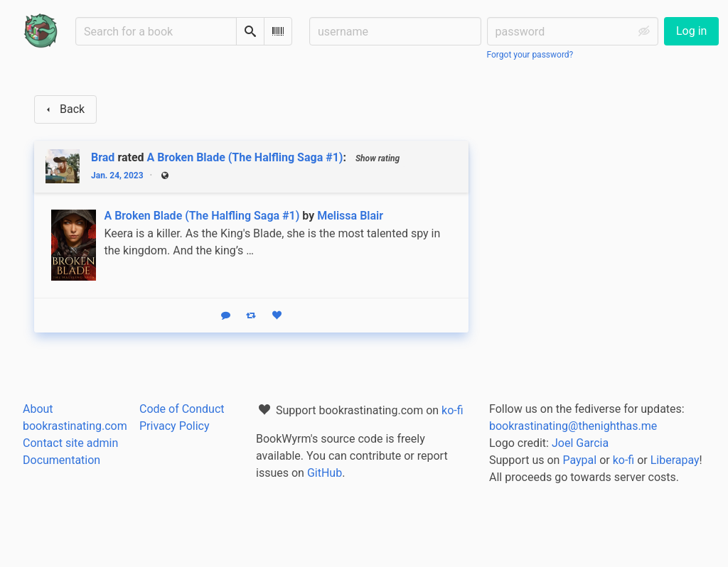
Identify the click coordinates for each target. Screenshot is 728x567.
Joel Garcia (580, 443)
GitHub (325, 473)
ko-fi (453, 410)
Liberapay (675, 460)
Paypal (579, 460)
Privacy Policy (175, 426)
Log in (691, 31)
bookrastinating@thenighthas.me (573, 426)
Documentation (61, 460)
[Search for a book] (156, 31)
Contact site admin (70, 443)
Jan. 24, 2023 (117, 175)
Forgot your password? (530, 55)
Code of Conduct (182, 409)
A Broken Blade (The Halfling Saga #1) (245, 157)
